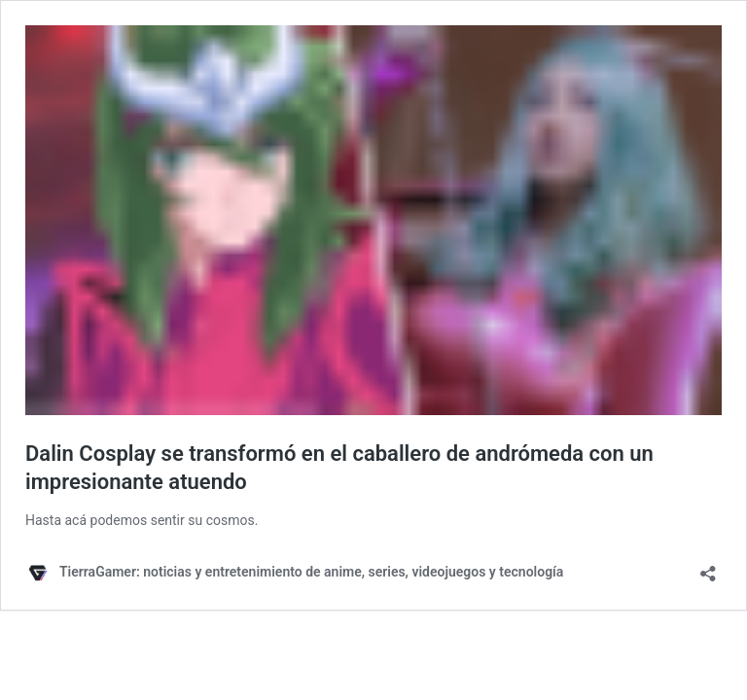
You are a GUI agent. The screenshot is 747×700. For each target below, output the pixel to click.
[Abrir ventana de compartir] (708, 567)
